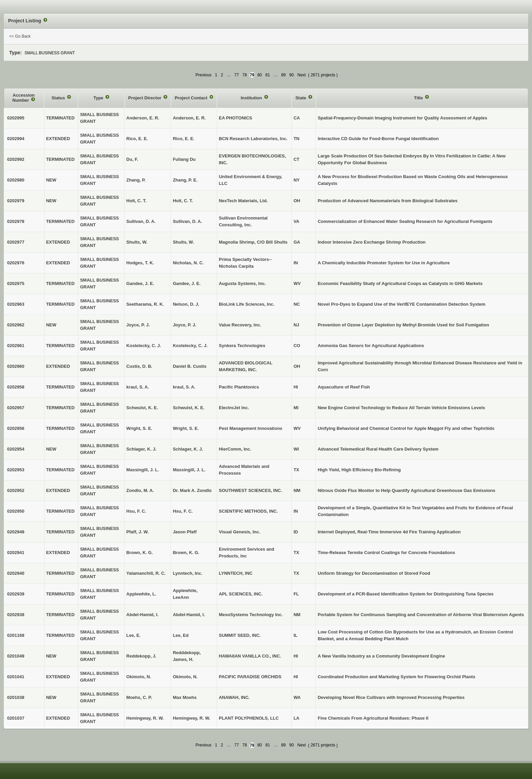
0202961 (16, 346)
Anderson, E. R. (189, 118)
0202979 (16, 201)
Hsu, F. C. (183, 511)
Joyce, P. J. (184, 325)
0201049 (16, 656)
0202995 (16, 118)
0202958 (16, 387)
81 (268, 75)
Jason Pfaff (185, 532)
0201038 (16, 697)
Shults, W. (183, 242)
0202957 (16, 408)
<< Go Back (20, 36)
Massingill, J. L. (189, 470)
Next (301, 75)
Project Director (145, 98)
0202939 (16, 594)
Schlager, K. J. (188, 449)
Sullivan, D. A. (187, 221)
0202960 (16, 366)
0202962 (16, 325)
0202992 (16, 159)
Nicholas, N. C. (188, 263)
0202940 (16, 573)
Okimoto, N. (185, 677)
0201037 (16, 718)
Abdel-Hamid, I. (189, 615)
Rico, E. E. (184, 139)
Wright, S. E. (186, 428)
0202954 (16, 449)
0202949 (16, 532)
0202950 (16, 511)
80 (259, 75)
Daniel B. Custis (189, 366)
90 (292, 75)
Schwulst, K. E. (188, 408)
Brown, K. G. (186, 553)
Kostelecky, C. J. (190, 346)
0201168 (16, 635)
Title (419, 98)
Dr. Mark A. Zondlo (192, 490)
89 (283, 75)
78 (244, 75)
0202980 (16, 180)
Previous (203, 75)
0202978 (16, 221)
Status (59, 98)
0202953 (16, 470)
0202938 (16, 615)
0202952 (16, 490)
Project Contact (192, 98)
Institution (252, 98)
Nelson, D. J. (186, 304)
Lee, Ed (180, 635)
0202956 (16, 428)
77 (236, 75)
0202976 (16, 263)
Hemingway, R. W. (191, 718)
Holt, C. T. (183, 201)
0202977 (16, 242)
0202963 (16, 304)
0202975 (16, 283)
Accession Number (24, 98)
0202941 (16, 553)
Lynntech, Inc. (187, 573)
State (301, 98)
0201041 (16, 677)
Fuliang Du (184, 159)
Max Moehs (185, 697)
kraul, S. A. (184, 387)
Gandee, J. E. (187, 283)
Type (99, 98)
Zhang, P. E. (185, 180)
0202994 (16, 139)
